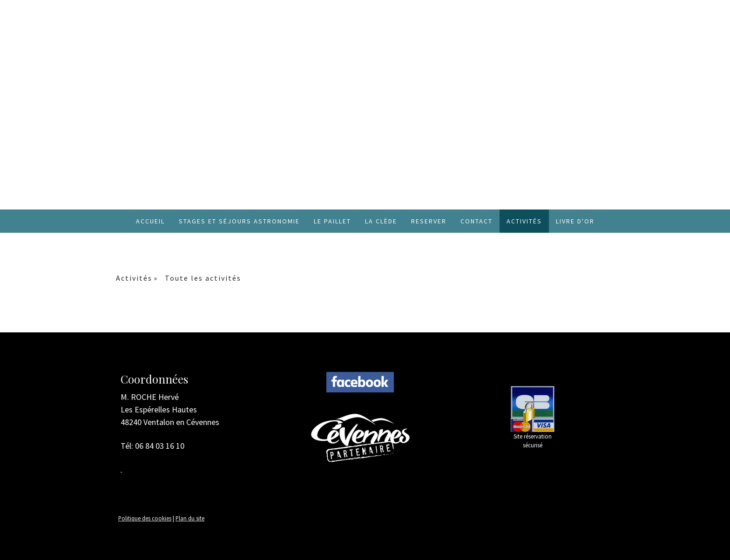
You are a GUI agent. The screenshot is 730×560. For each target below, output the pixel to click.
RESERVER (429, 221)
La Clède (381, 221)
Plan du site (190, 518)
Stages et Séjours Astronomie (239, 221)
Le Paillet (332, 221)
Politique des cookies (145, 518)
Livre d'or (575, 221)
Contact (477, 221)
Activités (524, 221)
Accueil (150, 221)
